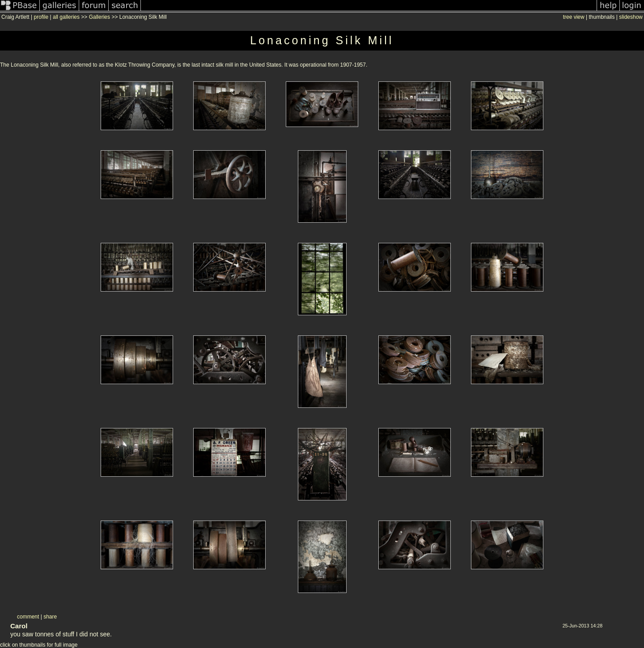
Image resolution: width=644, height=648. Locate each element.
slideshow (631, 17)
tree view (574, 17)
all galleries (66, 17)
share (50, 617)
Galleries (100, 17)
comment (28, 617)
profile (41, 17)
